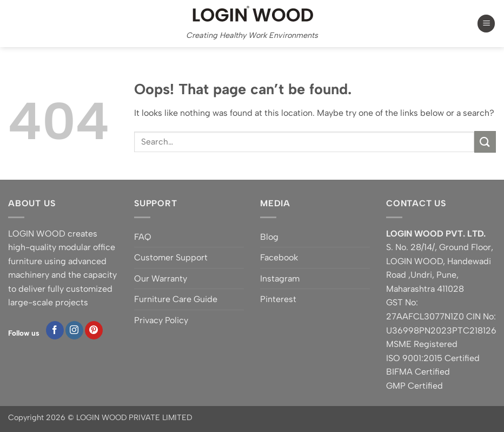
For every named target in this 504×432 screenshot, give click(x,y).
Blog (269, 237)
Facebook (279, 257)
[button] (486, 24)
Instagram (280, 279)
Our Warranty (161, 279)
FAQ (143, 237)
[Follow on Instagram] (74, 330)
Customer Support (171, 257)
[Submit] (485, 142)
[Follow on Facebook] (55, 330)
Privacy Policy (161, 320)
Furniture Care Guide (176, 299)
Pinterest (278, 299)
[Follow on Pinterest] (94, 330)
